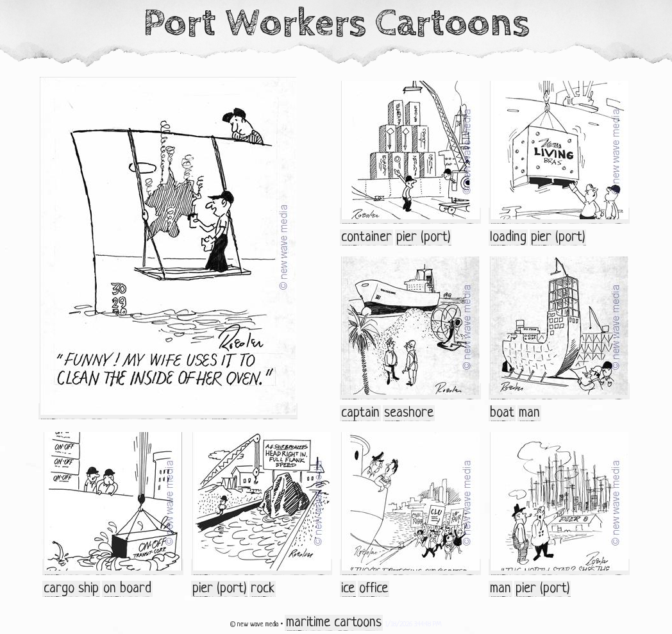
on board (127, 589)
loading (508, 238)
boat (502, 413)
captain (360, 413)
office (374, 589)
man (529, 413)
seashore (409, 413)
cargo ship (71, 589)
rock (263, 589)
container (366, 238)
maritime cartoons (334, 623)
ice (348, 589)
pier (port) (423, 238)
